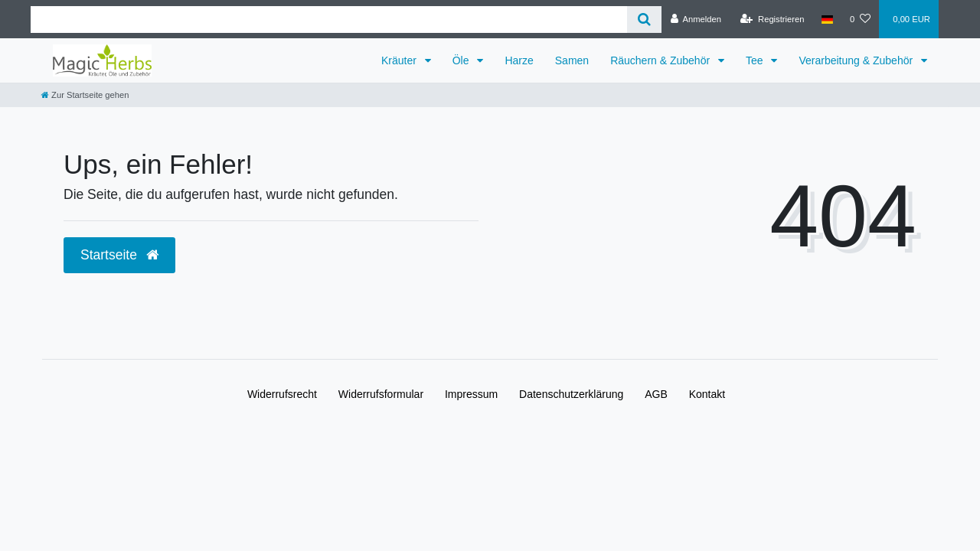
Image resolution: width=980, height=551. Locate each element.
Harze (519, 60)
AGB (656, 394)
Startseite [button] (119, 255)
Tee (756, 60)
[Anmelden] (696, 19)
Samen (572, 60)
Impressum (471, 394)
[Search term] (329, 20)
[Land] (827, 19)
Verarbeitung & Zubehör (857, 60)
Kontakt (707, 394)
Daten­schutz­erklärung (571, 394)
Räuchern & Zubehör (661, 60)
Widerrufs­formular (381, 394)
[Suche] (644, 20)
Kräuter (400, 60)
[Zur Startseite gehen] (85, 95)
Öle (462, 60)
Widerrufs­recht (282, 394)
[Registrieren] (772, 19)
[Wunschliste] (860, 19)
